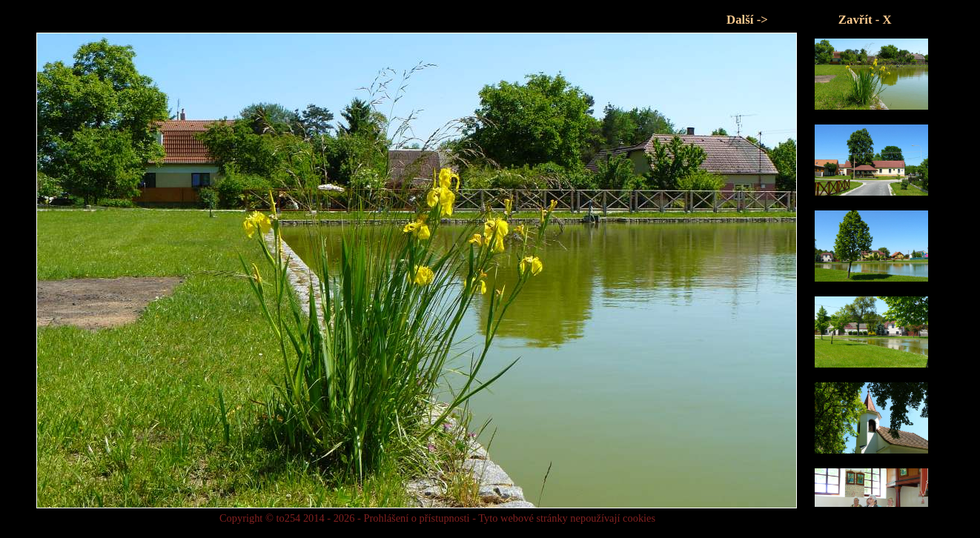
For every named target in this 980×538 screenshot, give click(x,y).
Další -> (747, 20)
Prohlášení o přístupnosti (416, 518)
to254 (288, 518)
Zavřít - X (865, 20)
